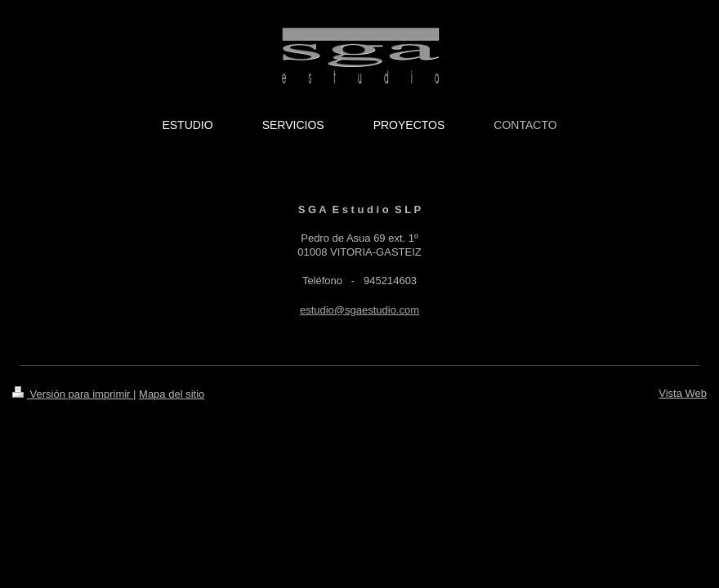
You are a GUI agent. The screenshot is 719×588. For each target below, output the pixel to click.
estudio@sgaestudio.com (359, 310)
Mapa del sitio (172, 394)
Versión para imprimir (73, 394)
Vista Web (683, 393)
